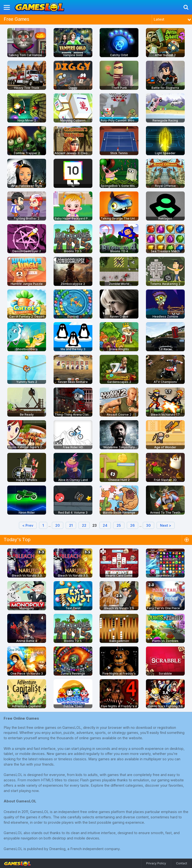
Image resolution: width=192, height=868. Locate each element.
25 (119, 525)
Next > (166, 525)
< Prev (28, 525)
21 (71, 525)
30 (148, 525)
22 (84, 525)
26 (132, 525)
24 (105, 525)
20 (58, 525)
